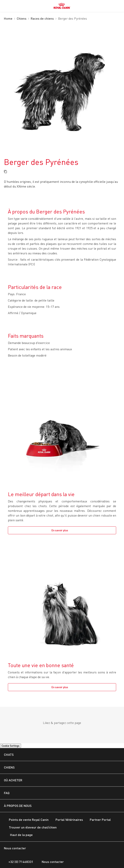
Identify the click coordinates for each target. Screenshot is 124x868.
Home (8, 19)
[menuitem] (6, 6)
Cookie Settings (11, 746)
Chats (9, 754)
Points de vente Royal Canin (26, 820)
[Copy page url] (5, 172)
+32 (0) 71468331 (19, 862)
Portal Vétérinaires (67, 820)
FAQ (7, 793)
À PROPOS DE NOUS (18, 806)
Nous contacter (50, 862)
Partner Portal (98, 820)
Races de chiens (42, 19)
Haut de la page (18, 835)
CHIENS (9, 767)
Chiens (22, 19)
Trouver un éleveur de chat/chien (30, 828)
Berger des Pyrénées (73, 19)
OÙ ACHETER (13, 780)
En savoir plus (60, 530)
